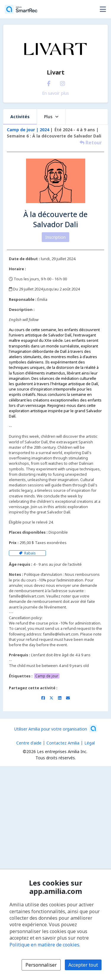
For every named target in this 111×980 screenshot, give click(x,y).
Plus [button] (51, 117)
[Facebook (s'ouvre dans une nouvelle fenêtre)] (49, 82)
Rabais (27, 553)
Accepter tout (83, 965)
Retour (91, 143)
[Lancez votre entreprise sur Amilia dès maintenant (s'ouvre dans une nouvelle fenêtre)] (56, 728)
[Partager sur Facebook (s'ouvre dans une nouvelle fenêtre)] (43, 698)
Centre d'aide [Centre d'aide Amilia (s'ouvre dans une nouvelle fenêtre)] (29, 743)
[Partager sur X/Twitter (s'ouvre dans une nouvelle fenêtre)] (51, 698)
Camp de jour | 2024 (28, 130)
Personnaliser (41, 965)
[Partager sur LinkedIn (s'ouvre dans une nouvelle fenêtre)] (60, 698)
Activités (20, 117)
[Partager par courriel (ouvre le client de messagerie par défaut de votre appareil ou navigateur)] (68, 698)
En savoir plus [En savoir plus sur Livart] (55, 93)
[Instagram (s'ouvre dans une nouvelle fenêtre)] (62, 82)
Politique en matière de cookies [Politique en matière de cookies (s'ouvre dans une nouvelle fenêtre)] (44, 945)
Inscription (55, 237)
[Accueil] (21, 9)
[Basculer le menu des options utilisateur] (103, 9)
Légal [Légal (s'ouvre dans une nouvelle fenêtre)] (90, 743)
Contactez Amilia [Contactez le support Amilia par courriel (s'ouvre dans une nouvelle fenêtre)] (63, 743)
